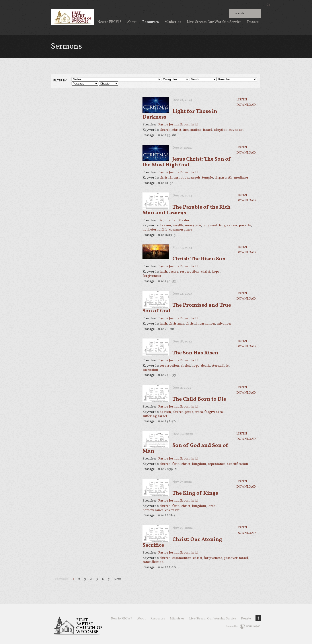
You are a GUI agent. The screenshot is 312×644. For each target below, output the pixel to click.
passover (231, 558)
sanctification (238, 464)
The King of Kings (195, 493)
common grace (181, 230)
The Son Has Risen (195, 353)
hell (146, 230)
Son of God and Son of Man (185, 448)
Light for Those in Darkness (180, 114)
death (205, 366)
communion (182, 558)
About (132, 22)
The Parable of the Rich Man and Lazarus (186, 210)
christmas (176, 324)
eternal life (159, 230)
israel (207, 130)
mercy (190, 225)
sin (199, 225)
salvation (224, 324)
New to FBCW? (109, 22)
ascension (150, 370)
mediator (241, 178)
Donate (253, 22)
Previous (62, 579)
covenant (236, 130)
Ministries (173, 22)
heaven (165, 225)
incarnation (192, 130)
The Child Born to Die (199, 399)
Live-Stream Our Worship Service (214, 22)
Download (246, 105)
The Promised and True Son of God (187, 308)
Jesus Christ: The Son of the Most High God (187, 162)
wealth (178, 225)
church (165, 130)
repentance (216, 464)
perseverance (153, 510)
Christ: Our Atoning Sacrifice (182, 542)
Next (117, 579)
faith (163, 272)
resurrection (190, 272)
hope (216, 272)
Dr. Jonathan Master (174, 220)
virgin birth (223, 178)
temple (208, 178)
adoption (220, 130)
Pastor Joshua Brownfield (178, 125)
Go (268, 5)
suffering (150, 416)
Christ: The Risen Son (199, 259)
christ (177, 130)
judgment (210, 225)
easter (173, 272)
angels (195, 178)
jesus (189, 412)
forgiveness (228, 225)
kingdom (199, 464)
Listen (242, 100)
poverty (245, 225)
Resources (150, 22)
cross (199, 412)
